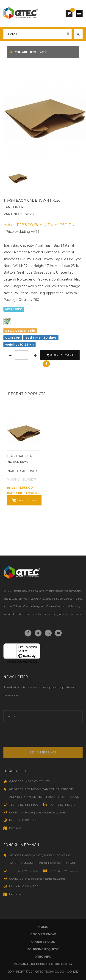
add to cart (60, 355)
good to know (43, 934)
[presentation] (35, 737)
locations (15, 828)
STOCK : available (20, 331)
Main (44, 52)
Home (43, 927)
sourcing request (43, 949)
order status (43, 942)
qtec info (43, 957)
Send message (43, 752)
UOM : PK (13, 338)
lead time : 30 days (41, 338)
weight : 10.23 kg (19, 344)
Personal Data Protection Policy (43, 964)
